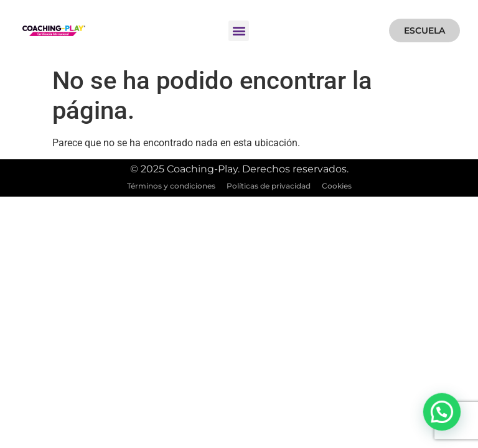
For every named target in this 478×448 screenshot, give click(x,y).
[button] (239, 31)
